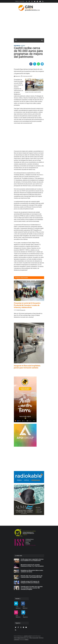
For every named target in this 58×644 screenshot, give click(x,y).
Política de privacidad (34, 638)
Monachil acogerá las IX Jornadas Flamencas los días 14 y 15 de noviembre (32, 565)
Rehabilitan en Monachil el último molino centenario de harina (32, 571)
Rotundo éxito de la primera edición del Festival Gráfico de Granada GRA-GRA (31, 576)
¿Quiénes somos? (28, 636)
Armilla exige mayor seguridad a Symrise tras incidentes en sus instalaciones (32, 560)
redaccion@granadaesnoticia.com (21, 638)
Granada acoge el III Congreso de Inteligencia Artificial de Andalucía (30, 582)
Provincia (17, 46)
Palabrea (27, 640)
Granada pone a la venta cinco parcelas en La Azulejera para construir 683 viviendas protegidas (32, 588)
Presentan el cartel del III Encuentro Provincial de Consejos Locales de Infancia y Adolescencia (27, 305)
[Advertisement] (33, 24)
